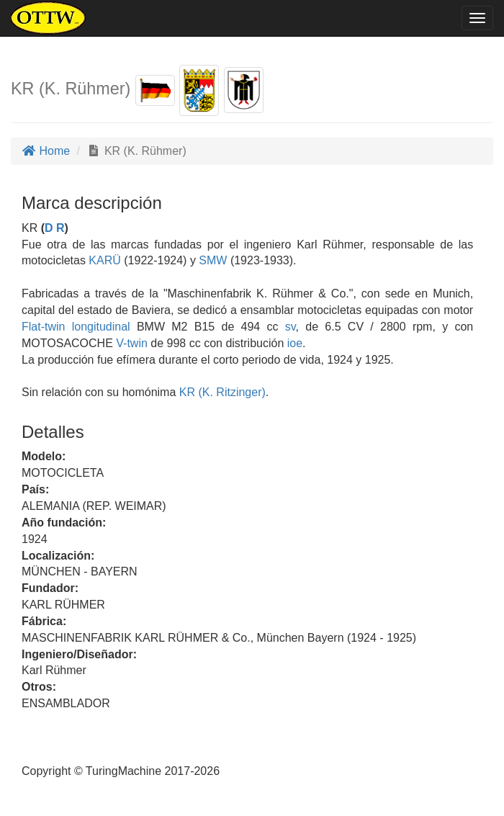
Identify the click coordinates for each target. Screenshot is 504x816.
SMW (212, 260)
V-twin (132, 343)
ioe (295, 343)
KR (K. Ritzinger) (220, 392)
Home (46, 151)
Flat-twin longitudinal (76, 327)
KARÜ (103, 260)
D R (55, 228)
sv (291, 327)
